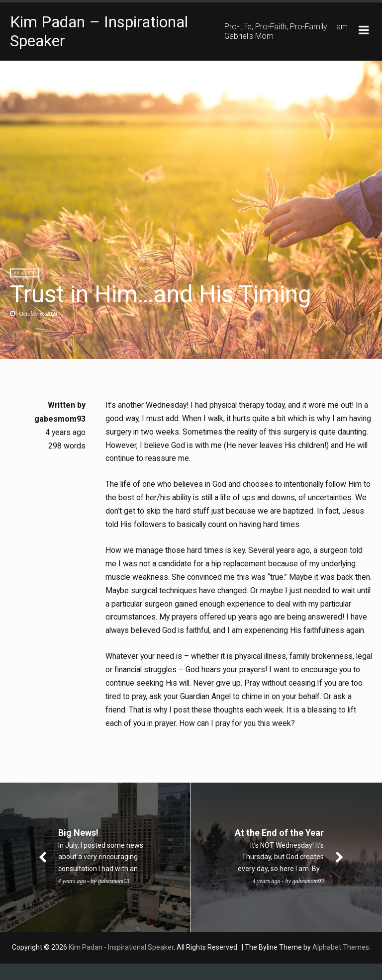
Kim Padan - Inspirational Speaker (121, 964)
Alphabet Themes (341, 964)
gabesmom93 (60, 419)
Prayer (25, 273)
